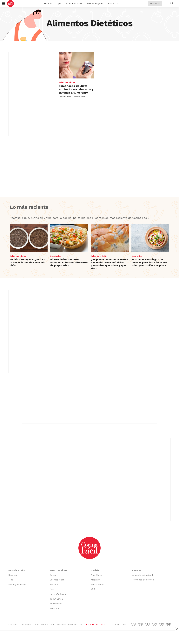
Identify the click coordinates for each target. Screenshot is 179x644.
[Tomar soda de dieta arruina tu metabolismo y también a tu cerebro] (76, 65)
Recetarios (56, 256)
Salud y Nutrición (74, 3)
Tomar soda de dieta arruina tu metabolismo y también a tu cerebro (76, 89)
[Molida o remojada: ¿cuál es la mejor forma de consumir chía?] (29, 238)
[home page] (10, 3)
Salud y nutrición (67, 82)
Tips (59, 3)
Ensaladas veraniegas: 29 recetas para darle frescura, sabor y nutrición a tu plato (149, 262)
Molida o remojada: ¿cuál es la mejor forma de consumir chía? (27, 262)
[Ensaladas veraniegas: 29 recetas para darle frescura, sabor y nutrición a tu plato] (150, 238)
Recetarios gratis (95, 3)
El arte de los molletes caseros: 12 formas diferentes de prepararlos (69, 262)
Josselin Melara (80, 97)
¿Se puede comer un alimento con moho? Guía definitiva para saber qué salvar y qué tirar (110, 264)
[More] (118, 3)
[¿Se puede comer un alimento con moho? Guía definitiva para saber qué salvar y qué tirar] (110, 238)
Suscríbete (155, 3)
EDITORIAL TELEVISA (95, 625)
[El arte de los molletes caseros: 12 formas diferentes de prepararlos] (69, 238)
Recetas (48, 3)
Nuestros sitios (58, 570)
